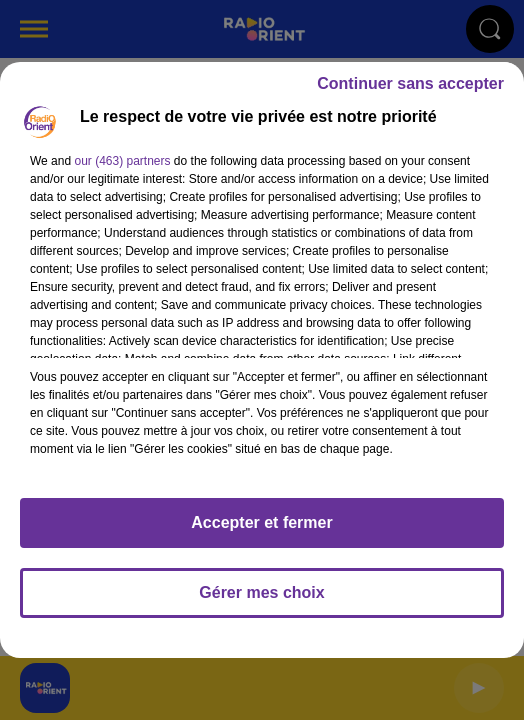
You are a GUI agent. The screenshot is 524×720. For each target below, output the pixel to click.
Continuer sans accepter (410, 83)
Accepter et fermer (261, 522)
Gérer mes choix (261, 592)
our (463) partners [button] (122, 161)
